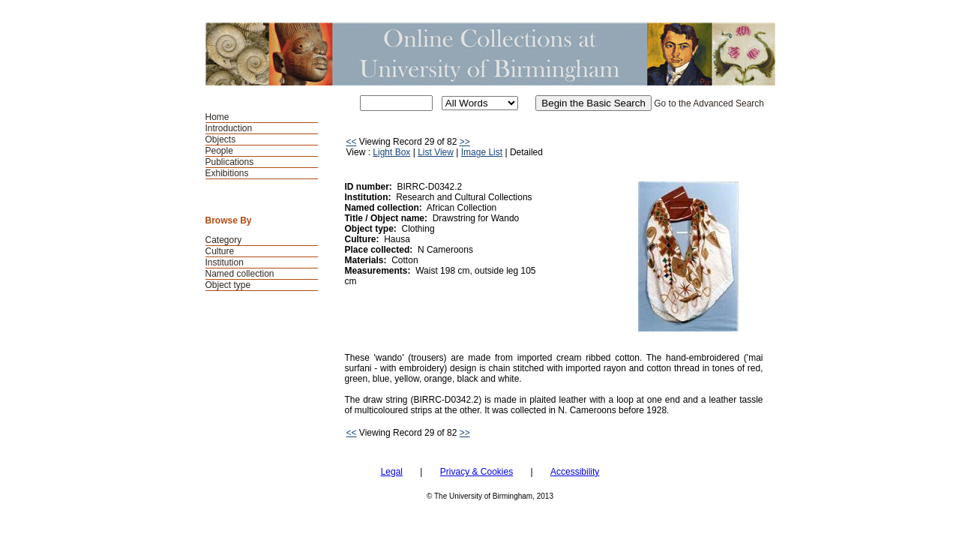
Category (224, 240)
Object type (228, 285)
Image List (482, 152)
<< (352, 142)
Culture (220, 251)
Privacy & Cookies (477, 472)
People (219, 151)
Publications (230, 162)
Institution (225, 262)
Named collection (240, 274)
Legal (392, 472)
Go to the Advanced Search (709, 103)
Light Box (391, 152)
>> (465, 142)
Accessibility (575, 472)
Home (217, 117)
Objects (221, 139)
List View (436, 152)
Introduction (229, 128)
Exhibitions (227, 173)
